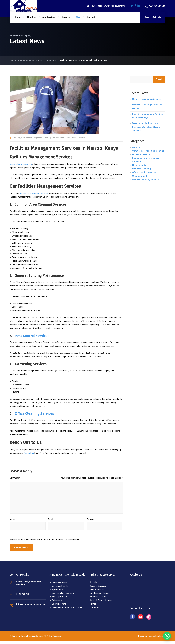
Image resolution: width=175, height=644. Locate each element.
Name (13, 522)
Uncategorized (140, 179)
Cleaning (16, 140)
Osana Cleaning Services (21, 167)
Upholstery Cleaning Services (147, 102)
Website (90, 522)
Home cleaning (140, 168)
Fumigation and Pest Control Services (68, 140)
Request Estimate (153, 20)
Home (18, 20)
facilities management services (34, 196)
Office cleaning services (144, 175)
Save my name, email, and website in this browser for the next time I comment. (45, 542)
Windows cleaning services (146, 182)
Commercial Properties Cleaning (36, 140)
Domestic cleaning (141, 157)
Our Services (49, 20)
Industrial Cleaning (142, 171)
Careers (65, 20)
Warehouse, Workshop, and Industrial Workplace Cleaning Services (147, 129)
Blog (78, 20)
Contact (91, 20)
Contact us (29, 456)
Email (51, 522)
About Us (32, 20)
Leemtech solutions (156, 639)
